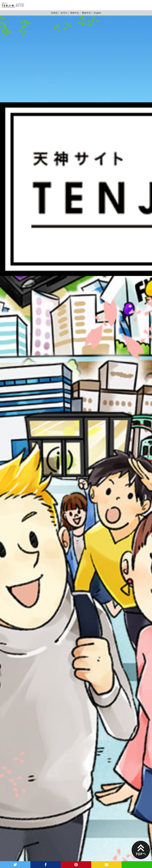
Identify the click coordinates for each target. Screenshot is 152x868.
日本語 (54, 13)
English (97, 13)
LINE (137, 865)
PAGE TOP (141, 850)
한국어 (64, 13)
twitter (15, 865)
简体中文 (75, 13)
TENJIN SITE (13, 5)
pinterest (76, 865)
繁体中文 (86, 13)
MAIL (106, 865)
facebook (46, 865)
